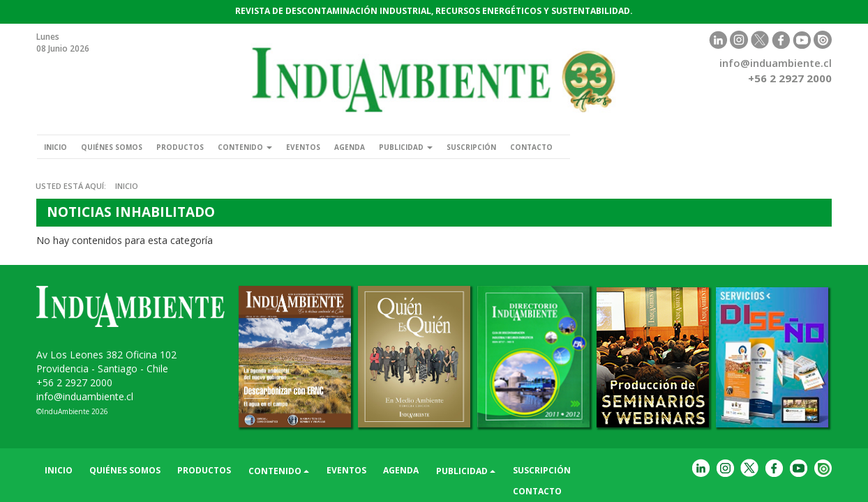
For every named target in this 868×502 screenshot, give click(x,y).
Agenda (402, 147)
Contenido (279, 147)
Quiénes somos (126, 147)
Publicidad (466, 147)
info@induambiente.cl (776, 63)
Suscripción (542, 147)
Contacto (613, 147)
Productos (205, 147)
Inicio (59, 147)
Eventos (347, 147)
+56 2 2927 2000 (74, 382)
